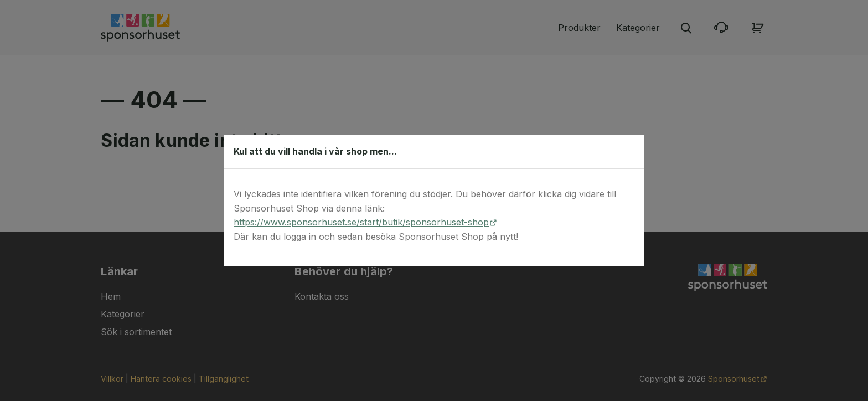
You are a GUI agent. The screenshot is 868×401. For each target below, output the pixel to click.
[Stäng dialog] (630, 151)
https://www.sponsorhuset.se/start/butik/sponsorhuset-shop (361, 222)
